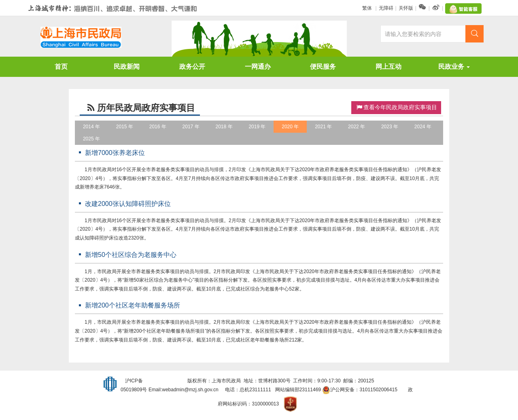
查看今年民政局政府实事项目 (396, 107)
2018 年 (224, 127)
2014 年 (91, 127)
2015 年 (125, 127)
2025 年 (91, 139)
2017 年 (191, 127)
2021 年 (323, 127)
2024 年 (423, 127)
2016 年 (158, 127)
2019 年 (257, 127)
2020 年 (290, 127)
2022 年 (357, 127)
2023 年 (390, 127)
